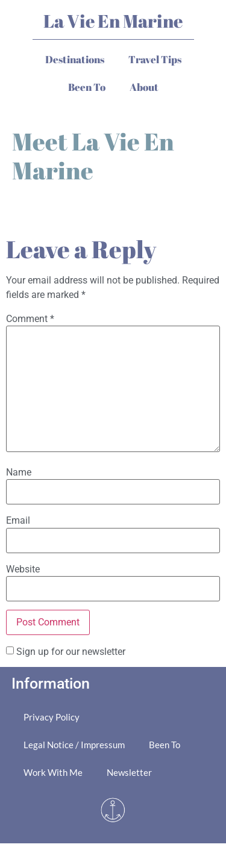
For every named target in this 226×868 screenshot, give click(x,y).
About (144, 87)
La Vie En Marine (113, 21)
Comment (30, 319)
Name (19, 473)
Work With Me (53, 772)
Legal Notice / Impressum (74, 745)
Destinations (75, 59)
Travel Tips (155, 59)
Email (18, 521)
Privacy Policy (52, 717)
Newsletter (129, 772)
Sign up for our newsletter (71, 652)
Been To (87, 87)
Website (23, 569)
